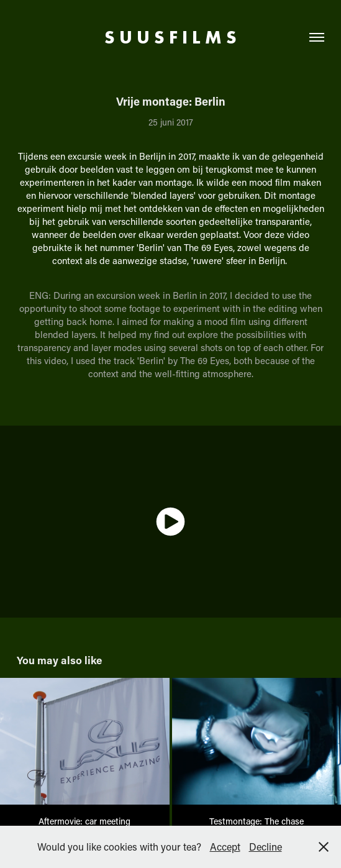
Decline (266, 847)
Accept (225, 847)
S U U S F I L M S (170, 37)
